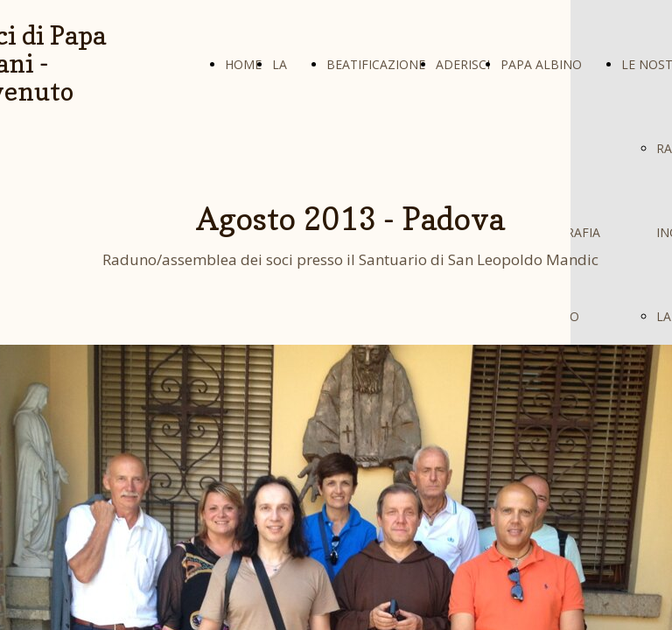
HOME (243, 64)
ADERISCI (463, 64)
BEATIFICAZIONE (376, 64)
